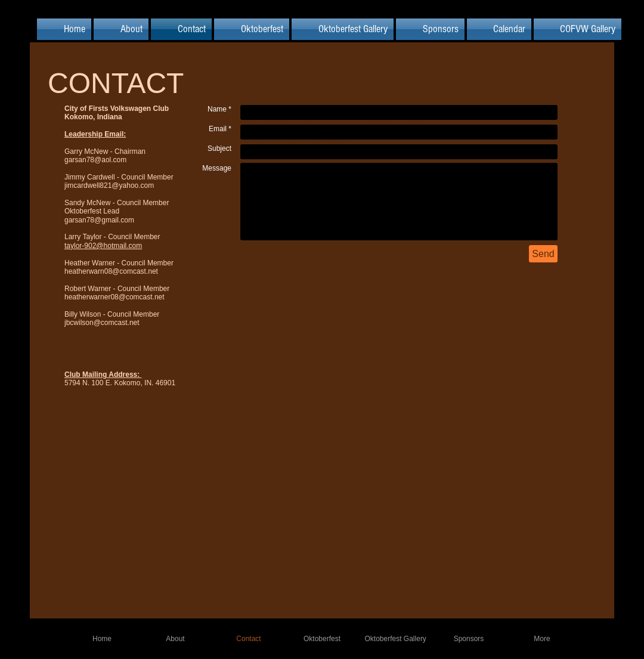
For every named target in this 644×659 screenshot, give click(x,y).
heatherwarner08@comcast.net (114, 297)
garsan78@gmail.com (99, 220)
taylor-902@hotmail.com (103, 246)
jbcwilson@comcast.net (102, 323)
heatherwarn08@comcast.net (111, 271)
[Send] (543, 254)
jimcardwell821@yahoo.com (109, 185)
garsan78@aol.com (95, 160)
